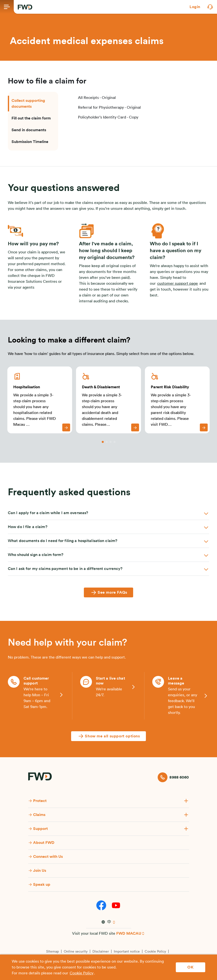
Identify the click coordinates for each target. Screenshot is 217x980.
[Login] (195, 7)
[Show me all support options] (108, 736)
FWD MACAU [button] (129, 933)
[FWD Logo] (25, 7)
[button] (195, 7)
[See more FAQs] (108, 592)
